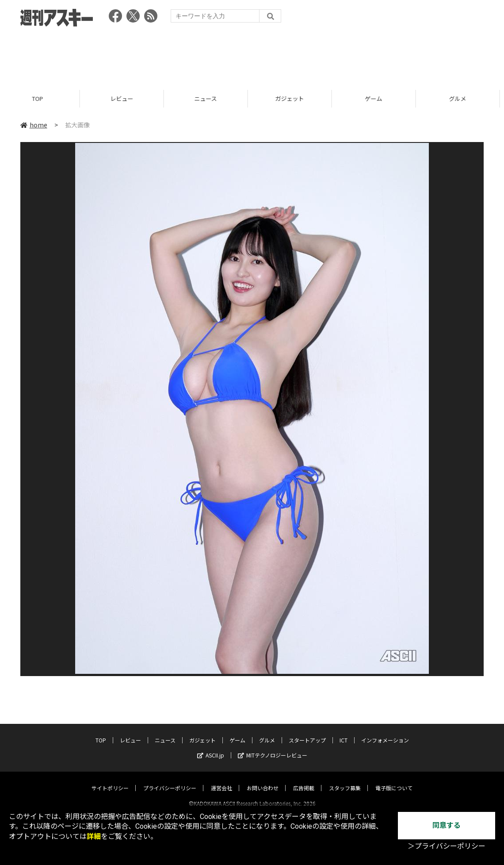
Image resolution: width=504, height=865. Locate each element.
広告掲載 (304, 780)
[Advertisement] (252, 55)
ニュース (210, 98)
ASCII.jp (211, 747)
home (34, 125)
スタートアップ (307, 732)
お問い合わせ (263, 780)
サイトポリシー (110, 780)
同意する (447, 825)
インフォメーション (385, 732)
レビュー (126, 98)
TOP (42, 98)
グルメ (462, 98)
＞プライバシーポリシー (447, 846)
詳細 (94, 836)
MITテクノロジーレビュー (273, 747)
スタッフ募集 (345, 780)
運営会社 (221, 780)
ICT (344, 732)
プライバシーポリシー (170, 780)
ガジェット (294, 98)
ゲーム (378, 98)
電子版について (394, 780)
